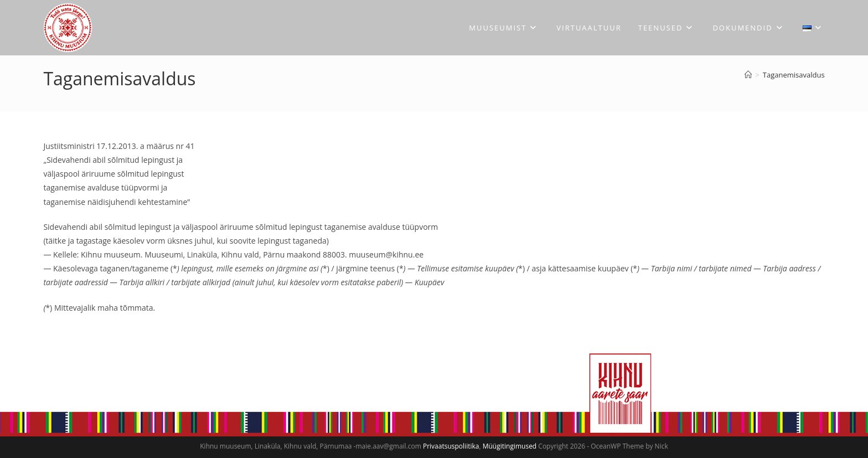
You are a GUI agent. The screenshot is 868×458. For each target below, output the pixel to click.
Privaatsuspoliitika (451, 446)
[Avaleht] (748, 75)
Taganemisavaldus (794, 75)
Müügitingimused (510, 446)
